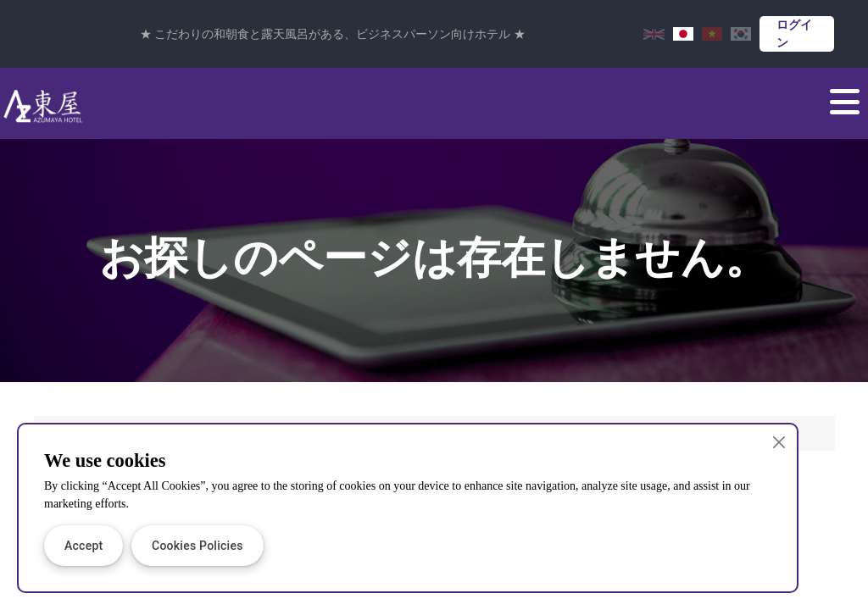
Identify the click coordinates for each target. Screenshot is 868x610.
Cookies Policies (198, 546)
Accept (83, 546)
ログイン (794, 34)
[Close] (779, 442)
